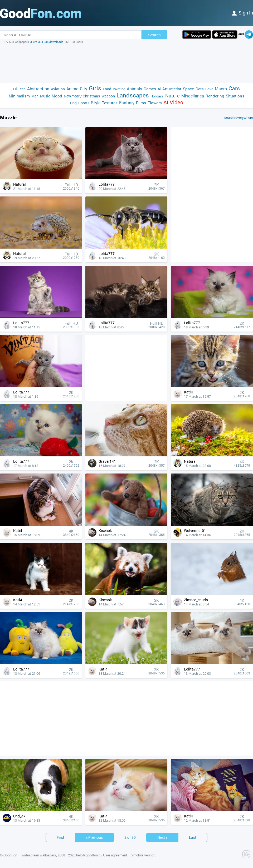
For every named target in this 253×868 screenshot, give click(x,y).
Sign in (242, 13)
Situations (235, 96)
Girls (95, 88)
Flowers (155, 103)
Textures (110, 103)
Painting (119, 89)
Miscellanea (193, 96)
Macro (221, 89)
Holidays (157, 96)
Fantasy (127, 103)
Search (154, 35)
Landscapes (133, 95)
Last (193, 837)
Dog (73, 103)
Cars (234, 88)
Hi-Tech (19, 89)
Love (209, 89)
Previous (94, 837)
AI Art (163, 89)
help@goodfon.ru (89, 855)
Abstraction (38, 89)
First (60, 837)
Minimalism (19, 96)
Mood (57, 96)
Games (150, 89)
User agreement (115, 855)
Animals (134, 89)
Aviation (58, 89)
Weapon (108, 96)
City (84, 89)
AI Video (173, 102)
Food (107, 89)
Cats (200, 89)
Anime (72, 89)
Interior (175, 89)
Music (45, 96)
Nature (172, 96)
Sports (84, 103)
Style (96, 103)
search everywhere (239, 117)
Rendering (215, 96)
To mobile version (142, 855)
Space (188, 89)
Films (141, 103)
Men (35, 96)
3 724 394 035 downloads (47, 42)
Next (163, 837)
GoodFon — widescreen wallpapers (30, 855)
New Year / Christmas (82, 96)
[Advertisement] (126, 63)
